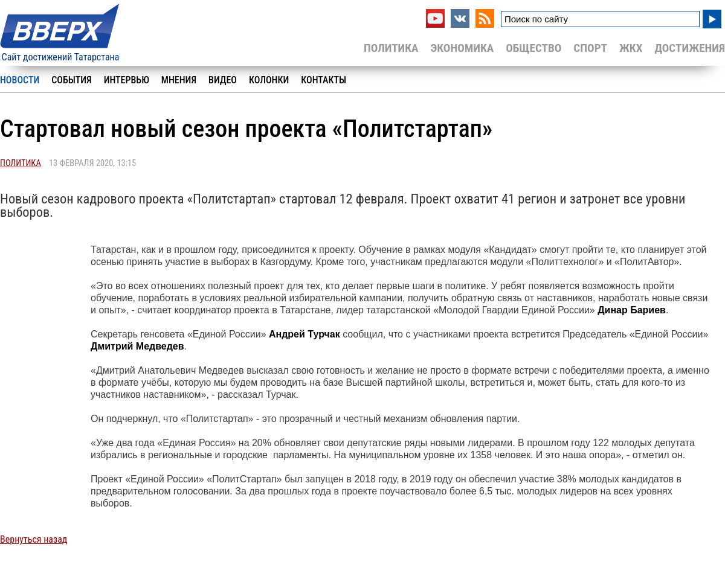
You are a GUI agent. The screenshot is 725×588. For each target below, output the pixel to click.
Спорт (590, 48)
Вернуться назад (34, 539)
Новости (20, 80)
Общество (533, 48)
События (71, 80)
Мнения (179, 80)
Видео (223, 80)
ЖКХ (631, 48)
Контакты (324, 80)
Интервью (127, 80)
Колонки (269, 80)
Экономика (462, 48)
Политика (391, 48)
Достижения (690, 48)
